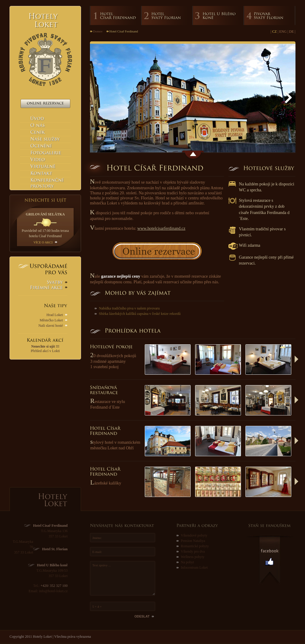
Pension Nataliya (193, 541)
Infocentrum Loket (194, 568)
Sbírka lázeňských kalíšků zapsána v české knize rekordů (140, 314)
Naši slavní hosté (51, 326)
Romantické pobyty (195, 546)
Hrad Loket (55, 315)
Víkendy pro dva (193, 551)
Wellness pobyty (193, 557)
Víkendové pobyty (194, 535)
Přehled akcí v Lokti (45, 349)
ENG (283, 32)
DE (292, 32)
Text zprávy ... (123, 578)
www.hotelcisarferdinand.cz (161, 228)
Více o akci (43, 242)
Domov (98, 31)
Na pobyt (187, 562)
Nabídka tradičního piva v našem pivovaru (129, 308)
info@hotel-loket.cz (53, 591)
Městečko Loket (51, 320)
